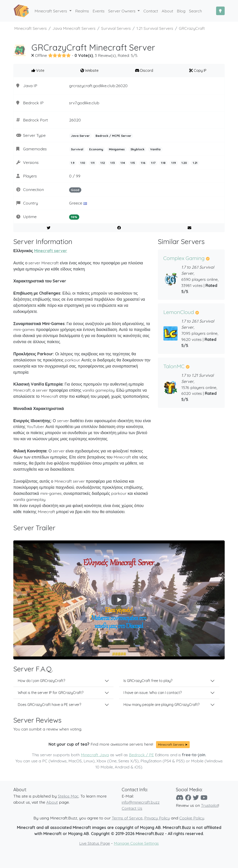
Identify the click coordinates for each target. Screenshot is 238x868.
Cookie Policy (192, 818)
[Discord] (180, 798)
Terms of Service (127, 818)
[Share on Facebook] (119, 228)
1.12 (103, 163)
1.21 (195, 163)
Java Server (80, 136)
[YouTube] (204, 798)
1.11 (93, 163)
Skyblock (138, 149)
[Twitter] (196, 798)
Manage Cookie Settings (136, 843)
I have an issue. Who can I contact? (153, 693)
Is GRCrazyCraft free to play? (148, 681)
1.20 (184, 163)
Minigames (117, 149)
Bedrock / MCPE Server (113, 136)
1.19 (174, 163)
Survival (77, 149)
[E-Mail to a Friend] (189, 228)
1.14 (123, 163)
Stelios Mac (68, 796)
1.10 (83, 163)
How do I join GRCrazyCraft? (41, 681)
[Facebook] (188, 798)
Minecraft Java (95, 755)
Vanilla (155, 149)
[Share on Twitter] (49, 228)
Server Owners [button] (122, 11)
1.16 (143, 163)
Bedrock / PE (141, 755)
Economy (96, 149)
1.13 (113, 163)
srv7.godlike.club (84, 103)
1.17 (153, 163)
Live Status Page (95, 843)
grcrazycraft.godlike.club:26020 (98, 86)
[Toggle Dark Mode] (220, 11)
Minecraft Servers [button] (51, 11)
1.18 (163, 163)
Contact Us (132, 808)
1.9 (73, 163)
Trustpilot (210, 805)
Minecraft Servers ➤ (173, 745)
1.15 (133, 163)
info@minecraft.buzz (141, 802)
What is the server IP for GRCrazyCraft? (51, 693)
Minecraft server (51, 251)
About (52, 802)
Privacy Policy (157, 818)
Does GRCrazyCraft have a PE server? (49, 705)
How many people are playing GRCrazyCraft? (161, 705)
